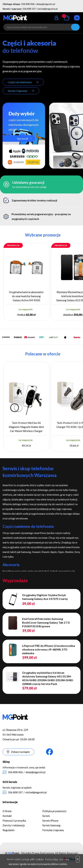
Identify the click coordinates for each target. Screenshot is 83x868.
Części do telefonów (20, 82)
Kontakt (7, 816)
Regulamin (9, 830)
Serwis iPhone (50, 821)
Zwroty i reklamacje (14, 825)
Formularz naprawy (53, 830)
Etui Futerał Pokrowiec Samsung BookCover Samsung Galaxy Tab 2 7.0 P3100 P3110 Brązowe (46, 622)
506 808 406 (28, 4)
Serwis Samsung (51, 825)
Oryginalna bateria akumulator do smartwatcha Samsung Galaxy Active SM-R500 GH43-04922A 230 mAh (26, 296)
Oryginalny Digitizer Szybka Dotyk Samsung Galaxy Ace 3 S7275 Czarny (45, 597)
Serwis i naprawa (18, 91)
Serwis (46, 816)
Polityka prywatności (54, 811)
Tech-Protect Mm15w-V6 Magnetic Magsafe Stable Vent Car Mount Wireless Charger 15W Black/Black (26, 427)
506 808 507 (29, 9)
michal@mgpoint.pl (48, 9)
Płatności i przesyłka (14, 821)
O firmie (7, 811)
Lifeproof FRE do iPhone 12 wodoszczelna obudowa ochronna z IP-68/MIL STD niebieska (49, 649)
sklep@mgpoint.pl (46, 4)
